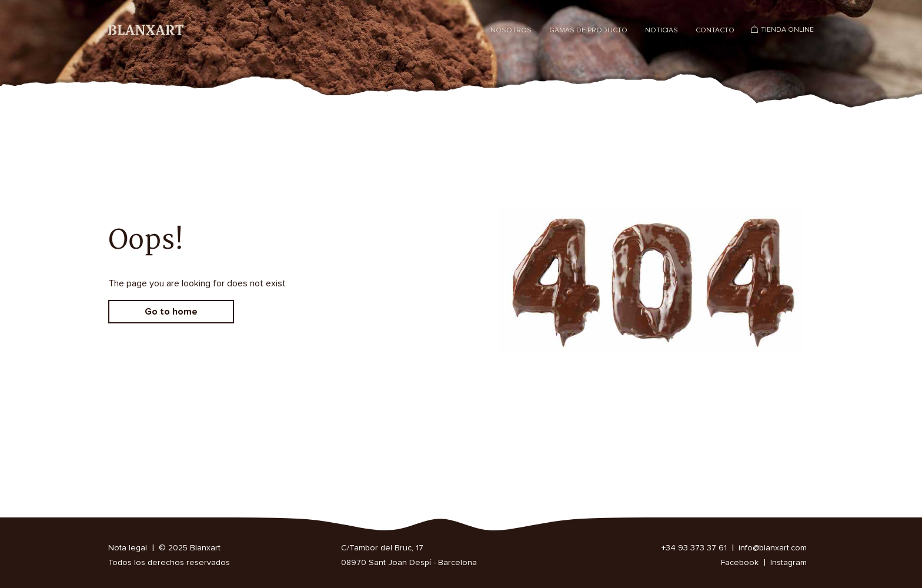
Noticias (662, 31)
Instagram (789, 563)
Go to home (171, 312)
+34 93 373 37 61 (694, 548)
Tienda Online (787, 30)
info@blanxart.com (773, 548)
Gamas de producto (588, 31)
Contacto (715, 31)
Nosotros (511, 31)
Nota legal (128, 548)
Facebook (740, 563)
